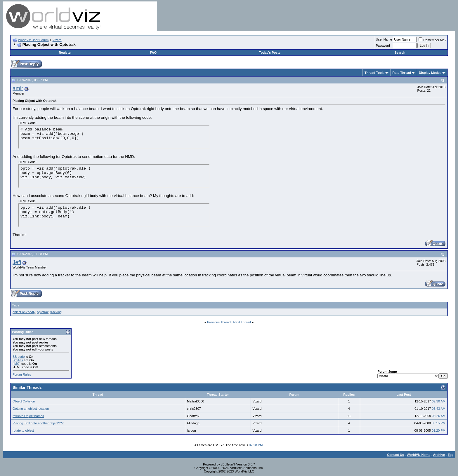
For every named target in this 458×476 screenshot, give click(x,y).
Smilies (18, 360)
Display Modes (430, 73)
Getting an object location (31, 409)
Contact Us (395, 455)
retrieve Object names (28, 416)
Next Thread (242, 322)
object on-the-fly (24, 312)
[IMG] (17, 364)
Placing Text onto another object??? (38, 423)
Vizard (57, 40)
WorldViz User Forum (33, 40)
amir (18, 88)
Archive (439, 455)
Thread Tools (374, 73)
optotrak (43, 312)
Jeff (17, 262)
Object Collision (24, 401)
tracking (56, 312)
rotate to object (23, 430)
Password (383, 46)
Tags (16, 305)
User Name (384, 39)
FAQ (153, 53)
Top (451, 455)
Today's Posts (270, 53)
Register (65, 53)
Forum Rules (22, 374)
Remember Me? (432, 40)
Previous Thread (219, 322)
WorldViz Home (419, 455)
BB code (19, 357)
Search (400, 53)
